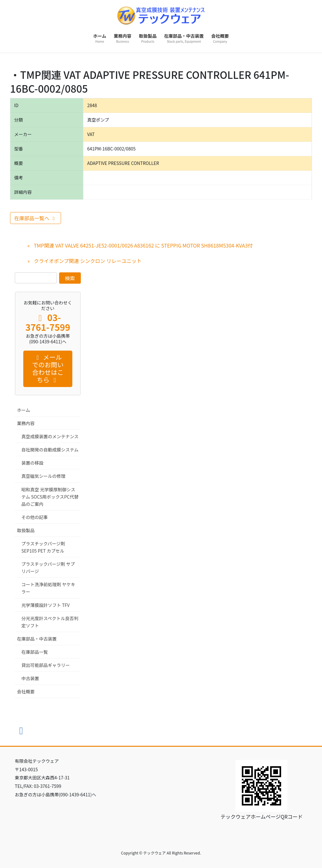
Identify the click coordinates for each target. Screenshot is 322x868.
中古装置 (30, 678)
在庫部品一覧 (35, 652)
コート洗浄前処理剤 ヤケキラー (48, 588)
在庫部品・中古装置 (37, 639)
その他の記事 (35, 517)
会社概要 (26, 691)
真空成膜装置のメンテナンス (50, 436)
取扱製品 (26, 530)
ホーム (24, 410)
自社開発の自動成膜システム (50, 450)
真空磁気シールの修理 (43, 476)
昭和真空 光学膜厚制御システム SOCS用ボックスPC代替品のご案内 (50, 497)
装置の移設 (32, 463)
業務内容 (26, 423)
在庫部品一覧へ (36, 218)
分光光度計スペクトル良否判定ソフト (50, 622)
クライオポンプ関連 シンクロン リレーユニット (88, 261)
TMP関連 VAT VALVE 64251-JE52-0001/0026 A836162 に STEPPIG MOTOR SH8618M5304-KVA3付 (143, 245)
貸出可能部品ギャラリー (46, 665)
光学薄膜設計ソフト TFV (45, 605)
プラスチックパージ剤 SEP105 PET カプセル (43, 547)
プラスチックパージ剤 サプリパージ (48, 568)
